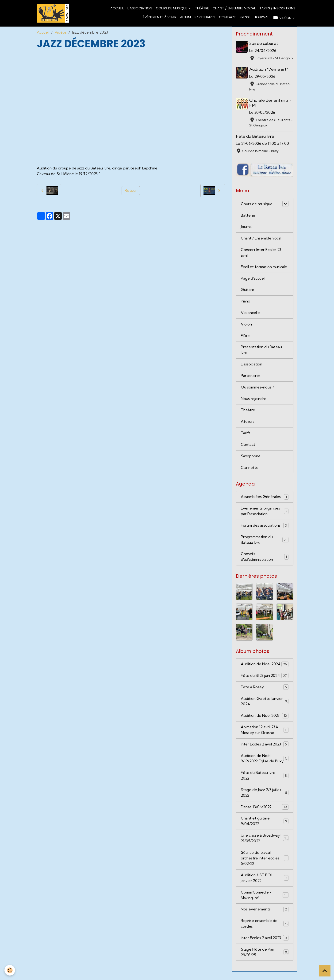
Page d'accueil (253, 279)
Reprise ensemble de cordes (265, 932)
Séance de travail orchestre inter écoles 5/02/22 (265, 866)
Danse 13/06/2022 (265, 815)
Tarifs (246, 434)
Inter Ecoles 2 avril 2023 (265, 746)
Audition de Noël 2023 (265, 717)
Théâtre (202, 8)
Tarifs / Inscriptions (277, 8)
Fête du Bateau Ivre (255, 136)
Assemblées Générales (265, 498)
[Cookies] (10, 970)
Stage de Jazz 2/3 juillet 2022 (265, 800)
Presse (245, 17)
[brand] (53, 13)
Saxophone (251, 457)
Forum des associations (265, 527)
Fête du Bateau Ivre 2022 (265, 783)
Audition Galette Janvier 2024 (265, 703)
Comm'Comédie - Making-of (265, 903)
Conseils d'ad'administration (265, 558)
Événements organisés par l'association (265, 512)
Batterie (248, 216)
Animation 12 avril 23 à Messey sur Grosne (265, 732)
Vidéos (282, 18)
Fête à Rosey (265, 689)
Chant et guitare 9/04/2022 (265, 829)
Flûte (245, 336)
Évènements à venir (160, 17)
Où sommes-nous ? (258, 388)
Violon (246, 325)
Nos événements (265, 918)
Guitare (248, 290)
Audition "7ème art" (269, 69)
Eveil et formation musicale (264, 267)
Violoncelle (250, 313)
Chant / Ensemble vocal (234, 8)
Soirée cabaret (264, 43)
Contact (227, 17)
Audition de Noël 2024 (265, 666)
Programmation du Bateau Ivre (265, 541)
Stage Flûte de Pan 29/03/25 (265, 960)
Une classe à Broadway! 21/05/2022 (265, 846)
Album (185, 17)
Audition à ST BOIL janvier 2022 (265, 886)
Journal (262, 17)
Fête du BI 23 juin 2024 (265, 677)
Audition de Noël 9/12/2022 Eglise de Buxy (265, 763)
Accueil (117, 8)
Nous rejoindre (254, 400)
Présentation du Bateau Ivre (261, 351)
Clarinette (250, 469)
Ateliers (248, 423)
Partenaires (205, 17)
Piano (246, 302)
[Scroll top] (325, 971)
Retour (131, 191)
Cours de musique (172, 8)
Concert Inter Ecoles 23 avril (261, 253)
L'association (140, 8)
